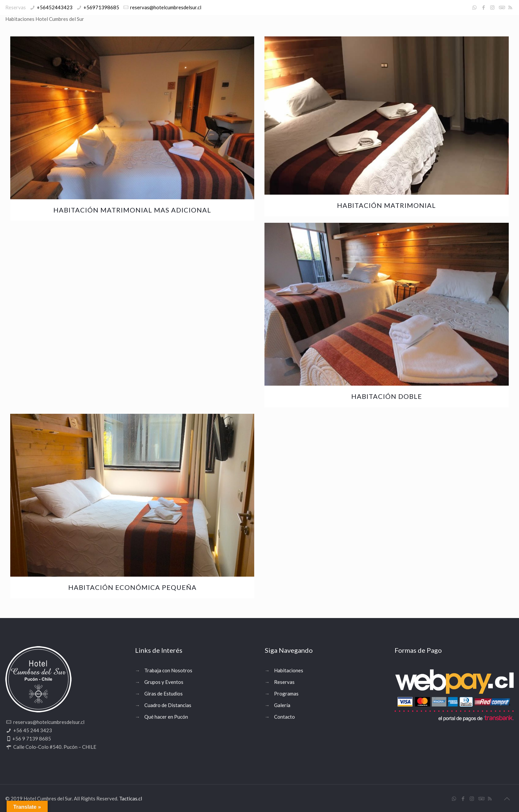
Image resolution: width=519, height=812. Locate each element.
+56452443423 (55, 7)
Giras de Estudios (164, 693)
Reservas (284, 682)
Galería (282, 705)
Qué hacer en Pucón (166, 717)
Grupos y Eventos (164, 682)
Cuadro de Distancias (168, 705)
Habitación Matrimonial (386, 205)
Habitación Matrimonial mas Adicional (132, 210)
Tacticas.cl (131, 798)
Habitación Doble (387, 396)
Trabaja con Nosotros (168, 670)
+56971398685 (101, 7)
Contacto (284, 717)
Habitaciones (289, 670)
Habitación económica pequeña (132, 587)
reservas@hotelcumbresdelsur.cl (166, 7)
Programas (286, 693)
